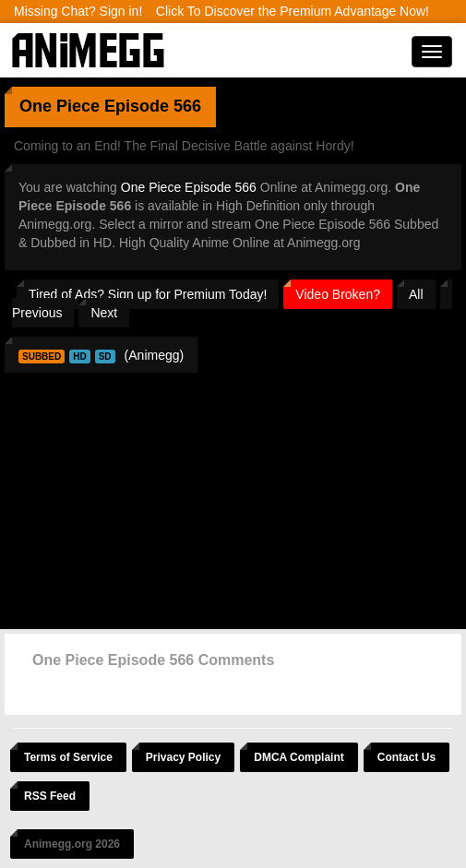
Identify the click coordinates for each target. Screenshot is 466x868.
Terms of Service (68, 757)
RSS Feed (50, 796)
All (416, 294)
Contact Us (406, 757)
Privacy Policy (183, 757)
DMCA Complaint (299, 757)
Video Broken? (338, 294)
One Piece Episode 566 (189, 187)
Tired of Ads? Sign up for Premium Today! (148, 294)
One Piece (60, 106)
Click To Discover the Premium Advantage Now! (293, 11)
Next (104, 313)
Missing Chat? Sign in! (78, 11)
